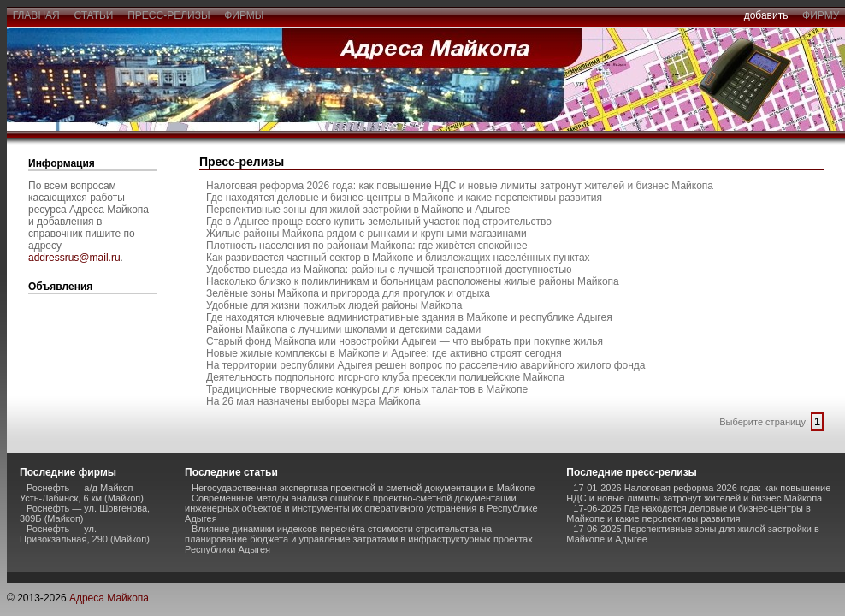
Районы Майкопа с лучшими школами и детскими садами (343, 329)
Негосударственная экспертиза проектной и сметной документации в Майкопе (363, 488)
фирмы (245, 15)
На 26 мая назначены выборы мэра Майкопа (313, 401)
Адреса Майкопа (109, 598)
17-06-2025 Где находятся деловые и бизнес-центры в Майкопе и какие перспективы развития (688, 513)
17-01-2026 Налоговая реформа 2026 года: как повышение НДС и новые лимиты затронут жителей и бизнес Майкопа (698, 493)
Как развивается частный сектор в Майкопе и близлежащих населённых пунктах (398, 258)
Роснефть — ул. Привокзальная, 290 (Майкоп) (85, 534)
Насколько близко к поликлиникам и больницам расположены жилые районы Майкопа (413, 281)
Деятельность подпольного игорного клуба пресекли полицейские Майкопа (385, 377)
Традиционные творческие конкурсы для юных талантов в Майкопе (367, 389)
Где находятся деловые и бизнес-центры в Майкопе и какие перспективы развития (404, 198)
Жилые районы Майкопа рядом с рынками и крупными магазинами (366, 234)
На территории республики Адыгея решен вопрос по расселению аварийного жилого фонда (426, 365)
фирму (821, 15)
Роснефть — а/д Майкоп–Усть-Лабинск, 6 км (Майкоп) (82, 493)
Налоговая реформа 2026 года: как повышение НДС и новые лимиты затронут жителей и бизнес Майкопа (460, 186)
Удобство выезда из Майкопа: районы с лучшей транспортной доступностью (389, 269)
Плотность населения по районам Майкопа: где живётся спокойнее (367, 246)
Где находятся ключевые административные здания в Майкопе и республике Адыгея (409, 317)
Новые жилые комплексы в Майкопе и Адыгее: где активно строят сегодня (384, 353)
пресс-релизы (169, 15)
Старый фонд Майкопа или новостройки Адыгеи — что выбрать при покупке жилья (405, 341)
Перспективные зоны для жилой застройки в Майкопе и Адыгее (358, 210)
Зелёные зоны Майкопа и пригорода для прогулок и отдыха (348, 293)
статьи (94, 15)
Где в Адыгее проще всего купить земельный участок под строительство (379, 222)
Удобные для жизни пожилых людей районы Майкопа (334, 305)
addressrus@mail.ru (74, 258)
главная (36, 15)
